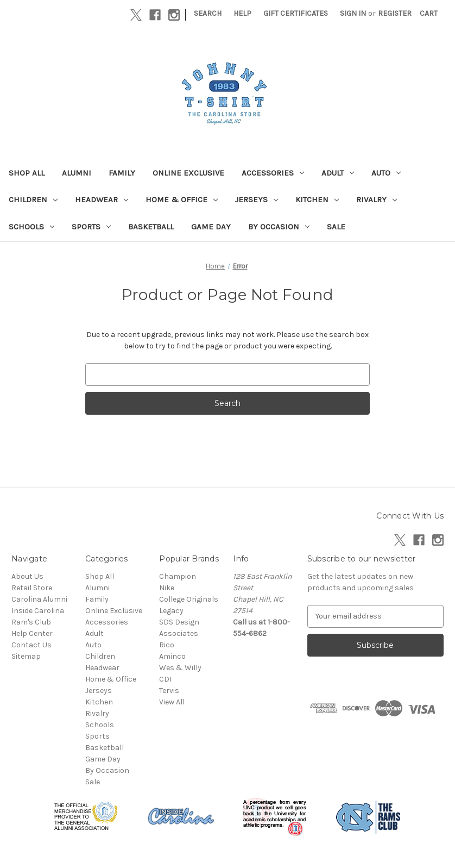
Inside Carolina (38, 611)
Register (395, 13)
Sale (336, 227)
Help (242, 13)
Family (122, 173)
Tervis (169, 691)
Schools (31, 227)
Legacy (171, 611)
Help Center (32, 633)
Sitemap (26, 656)
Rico (167, 645)
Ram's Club (31, 622)
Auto (386, 173)
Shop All (27, 173)
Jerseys (257, 199)
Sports (91, 227)
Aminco (172, 656)
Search (208, 13)
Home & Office (182, 199)
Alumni (77, 173)
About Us (27, 576)
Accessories (273, 173)
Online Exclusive (188, 173)
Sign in (353, 13)
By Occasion (279, 227)
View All (172, 702)
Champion (178, 576)
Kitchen (317, 199)
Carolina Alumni (39, 599)
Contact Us (31, 645)
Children (33, 199)
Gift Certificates (296, 13)
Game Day (211, 227)
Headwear (102, 199)
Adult (338, 173)
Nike (167, 588)
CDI (165, 679)
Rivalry (377, 199)
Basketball (151, 227)
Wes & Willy (180, 668)
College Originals (189, 599)
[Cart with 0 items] (429, 13)
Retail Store (32, 588)
